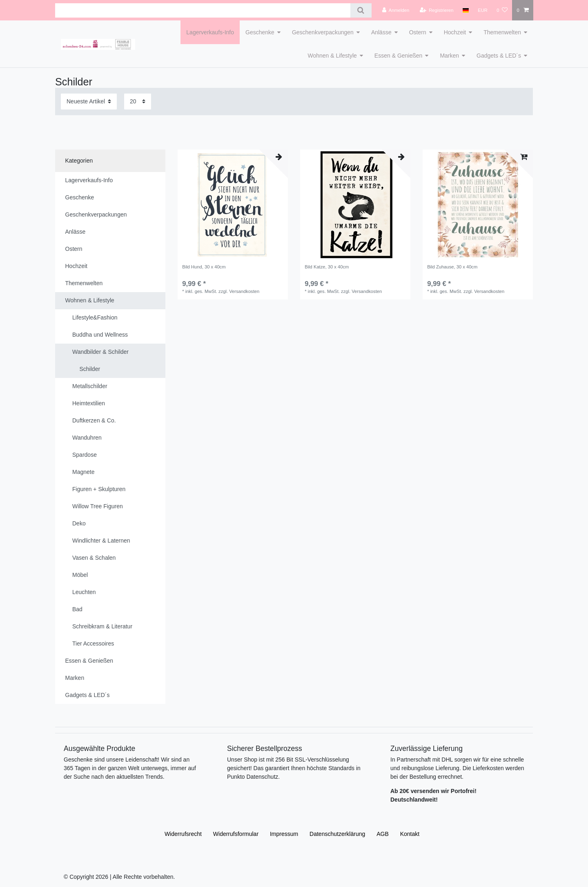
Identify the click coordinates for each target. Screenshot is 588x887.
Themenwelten (502, 32)
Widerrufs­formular (236, 834)
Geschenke (260, 32)
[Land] (466, 10)
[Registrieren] (436, 10)
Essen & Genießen (399, 56)
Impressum (284, 834)
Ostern (418, 32)
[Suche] (361, 10)
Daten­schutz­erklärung (337, 834)
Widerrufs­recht (183, 834)
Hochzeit (455, 32)
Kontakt (410, 834)
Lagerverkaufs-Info (210, 32)
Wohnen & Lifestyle (332, 56)
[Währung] (483, 10)
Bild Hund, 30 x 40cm (204, 267)
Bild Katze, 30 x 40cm (327, 267)
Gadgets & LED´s (499, 56)
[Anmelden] (396, 10)
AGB (383, 834)
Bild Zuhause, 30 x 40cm (452, 267)
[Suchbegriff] (203, 10)
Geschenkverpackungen (323, 32)
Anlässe (381, 32)
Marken (449, 56)
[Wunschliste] (502, 10)
